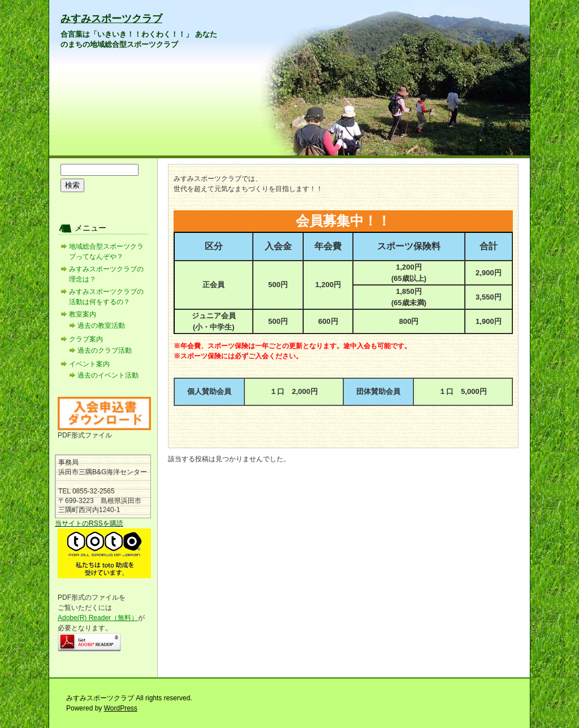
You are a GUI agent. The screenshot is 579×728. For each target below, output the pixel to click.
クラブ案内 (86, 339)
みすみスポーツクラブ (111, 19)
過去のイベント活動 (108, 375)
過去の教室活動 (101, 326)
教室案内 (83, 314)
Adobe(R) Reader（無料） (98, 618)
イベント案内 (89, 364)
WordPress (121, 708)
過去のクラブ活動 (105, 350)
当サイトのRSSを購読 (89, 523)
